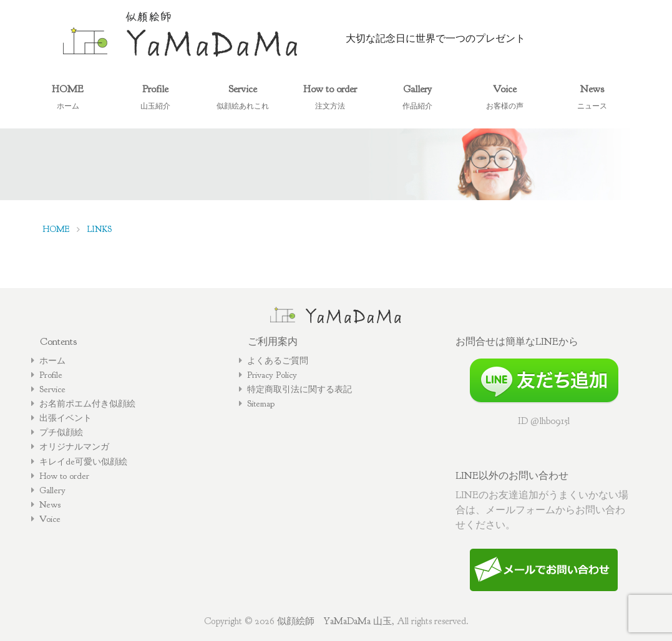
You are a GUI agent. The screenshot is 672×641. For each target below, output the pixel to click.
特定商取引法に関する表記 (299, 389)
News (50, 504)
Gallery (52, 490)
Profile (51, 375)
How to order (64, 476)
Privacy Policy (272, 375)
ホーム (52, 360)
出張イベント (66, 418)
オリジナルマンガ (74, 446)
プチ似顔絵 (61, 432)
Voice (50, 519)
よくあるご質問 (278, 360)
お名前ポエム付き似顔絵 (87, 403)
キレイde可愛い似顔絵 (83, 461)
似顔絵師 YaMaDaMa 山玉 (334, 621)
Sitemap (261, 403)
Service (52, 389)
